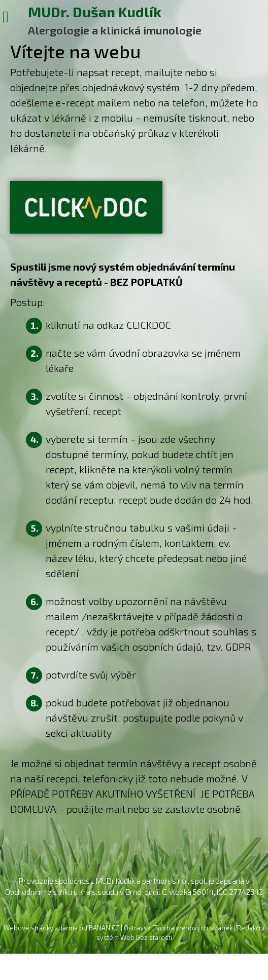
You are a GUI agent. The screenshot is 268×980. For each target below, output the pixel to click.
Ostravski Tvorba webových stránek (178, 928)
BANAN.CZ (104, 928)
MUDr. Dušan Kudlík (95, 11)
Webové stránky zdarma (41, 928)
